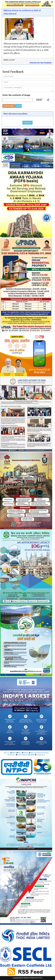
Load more (27, 123)
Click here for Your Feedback (41, 63)
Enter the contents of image (16, 95)
